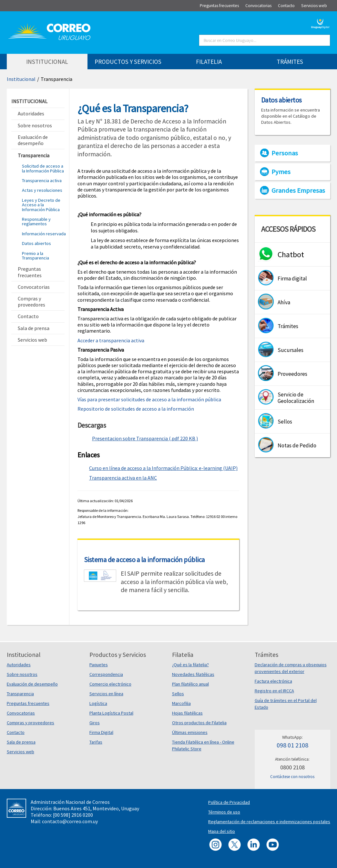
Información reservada (44, 234)
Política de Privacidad (229, 802)
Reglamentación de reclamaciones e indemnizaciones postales (269, 822)
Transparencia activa (42, 180)
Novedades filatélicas (193, 674)
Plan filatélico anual (190, 684)
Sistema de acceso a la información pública (144, 560)
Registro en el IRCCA (274, 691)
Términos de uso (224, 812)
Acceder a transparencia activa (111, 340)
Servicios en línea (106, 694)
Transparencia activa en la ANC (123, 478)
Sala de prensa (21, 742)
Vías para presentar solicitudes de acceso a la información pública (149, 399)
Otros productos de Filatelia (199, 723)
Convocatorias (21, 713)
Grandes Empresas (298, 190)
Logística (98, 703)
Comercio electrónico (110, 684)
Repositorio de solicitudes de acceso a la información (136, 409)
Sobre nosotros (22, 674)
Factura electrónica (273, 681)
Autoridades (19, 665)
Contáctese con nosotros (292, 777)
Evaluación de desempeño (32, 684)
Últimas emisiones (190, 732)
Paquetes (99, 665)
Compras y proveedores (31, 723)
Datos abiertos (36, 243)
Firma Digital (101, 732)
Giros (95, 723)
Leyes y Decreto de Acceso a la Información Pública (41, 205)
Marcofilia (181, 703)
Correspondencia (106, 674)
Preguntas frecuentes (28, 703)
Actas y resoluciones (42, 190)
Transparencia (56, 79)
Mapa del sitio (222, 831)
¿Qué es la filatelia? (190, 665)
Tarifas (96, 742)
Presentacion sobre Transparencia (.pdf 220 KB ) (145, 438)
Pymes (281, 172)
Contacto (16, 732)
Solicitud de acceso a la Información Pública (43, 168)
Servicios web (20, 752)
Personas (285, 153)
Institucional (21, 79)
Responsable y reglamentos (36, 221)
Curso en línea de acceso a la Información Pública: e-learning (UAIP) (163, 468)
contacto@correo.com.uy (70, 821)
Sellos (178, 694)
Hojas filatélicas (187, 713)
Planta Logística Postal (111, 713)
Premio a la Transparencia (36, 256)
